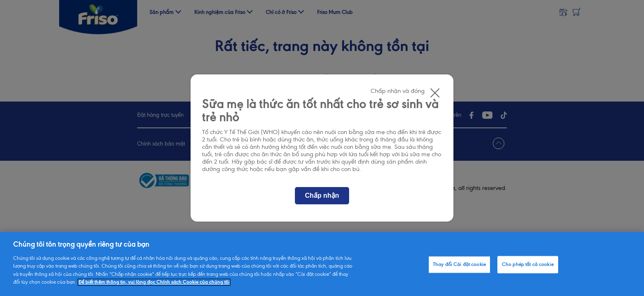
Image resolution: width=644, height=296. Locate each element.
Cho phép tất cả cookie (528, 265)
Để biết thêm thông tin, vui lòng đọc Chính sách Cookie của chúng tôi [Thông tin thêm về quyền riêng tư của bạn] (154, 282)
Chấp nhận (322, 195)
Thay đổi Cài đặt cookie (459, 265)
